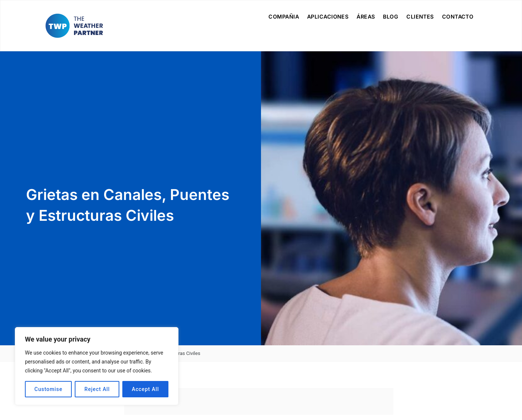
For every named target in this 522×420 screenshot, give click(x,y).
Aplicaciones (328, 17)
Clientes (420, 17)
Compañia (284, 17)
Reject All (97, 389)
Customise (49, 389)
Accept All (145, 389)
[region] (97, 366)
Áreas (366, 17)
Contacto (458, 17)
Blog (391, 17)
